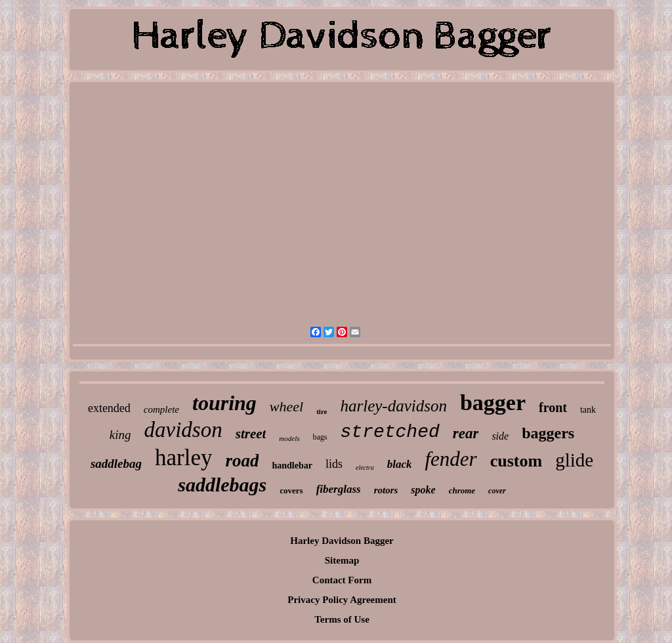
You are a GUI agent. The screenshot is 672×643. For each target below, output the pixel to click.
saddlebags (222, 485)
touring (224, 403)
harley (183, 458)
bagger (493, 403)
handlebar (292, 466)
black (400, 464)
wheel (286, 406)
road (242, 461)
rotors (386, 490)
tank (588, 410)
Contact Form (342, 580)
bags (320, 437)
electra (365, 467)
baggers (548, 433)
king (120, 435)
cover (497, 491)
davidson (183, 430)
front (553, 407)
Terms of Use (342, 619)
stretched (390, 432)
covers (291, 490)
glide (574, 460)
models (289, 438)
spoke (423, 490)
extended (109, 408)
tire (322, 411)
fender (451, 459)
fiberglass (339, 489)
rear (466, 433)
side (500, 436)
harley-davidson (393, 406)
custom (516, 461)
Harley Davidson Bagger (342, 541)
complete (161, 409)
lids (334, 464)
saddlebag (116, 464)
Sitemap (342, 560)
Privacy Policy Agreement (342, 600)
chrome (462, 490)
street (251, 434)
